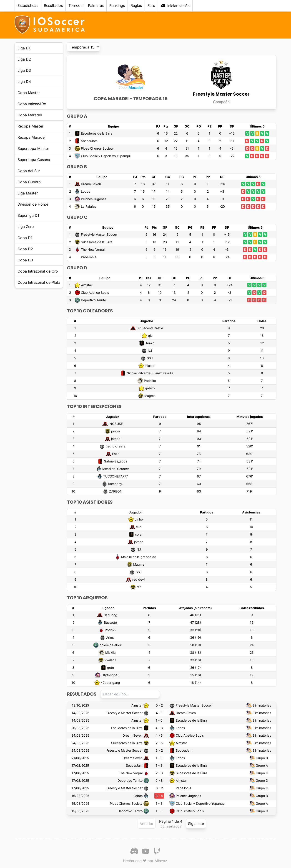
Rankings (117, 5)
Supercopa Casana (34, 160)
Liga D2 (24, 59)
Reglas (136, 5)
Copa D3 (25, 260)
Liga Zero (26, 227)
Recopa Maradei (31, 137)
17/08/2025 (80, 765)
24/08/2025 (80, 735)
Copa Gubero (29, 182)
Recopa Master (30, 126)
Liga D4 (24, 82)
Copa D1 (25, 238)
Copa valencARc (32, 104)
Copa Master (29, 93)
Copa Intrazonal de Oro (38, 271)
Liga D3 (24, 70)
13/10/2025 (80, 705)
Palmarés (96, 5)
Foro (151, 5)
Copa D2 (25, 249)
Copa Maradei (30, 115)
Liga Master (28, 193)
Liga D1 (24, 48)
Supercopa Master (33, 148)
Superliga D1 (28, 215)
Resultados (53, 5)
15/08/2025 (80, 803)
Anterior (147, 824)
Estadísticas (28, 5)
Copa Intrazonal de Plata (39, 282)
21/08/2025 (80, 758)
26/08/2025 (80, 728)
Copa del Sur (29, 171)
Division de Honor (33, 204)
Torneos (75, 5)
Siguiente (196, 824)
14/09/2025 (80, 713)
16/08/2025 (80, 796)
